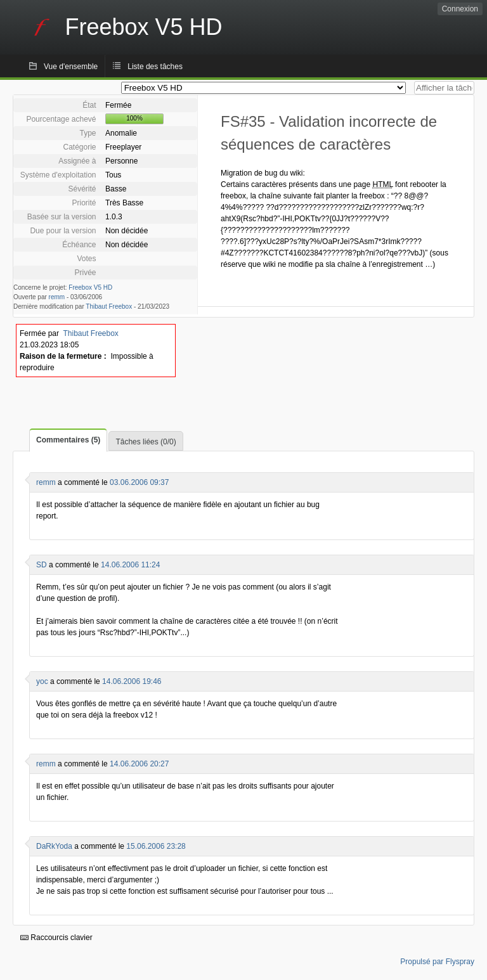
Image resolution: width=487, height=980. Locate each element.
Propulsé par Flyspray (437, 962)
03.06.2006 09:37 (139, 482)
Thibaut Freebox (109, 306)
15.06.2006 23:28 (156, 846)
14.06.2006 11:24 (130, 565)
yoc (42, 681)
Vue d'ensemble (71, 67)
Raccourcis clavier (56, 938)
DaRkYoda (54, 846)
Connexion (460, 9)
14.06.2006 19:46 (132, 681)
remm (57, 297)
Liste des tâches (155, 67)
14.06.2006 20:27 (139, 764)
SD (42, 565)
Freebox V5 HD (90, 287)
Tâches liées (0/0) (146, 442)
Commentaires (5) (68, 440)
